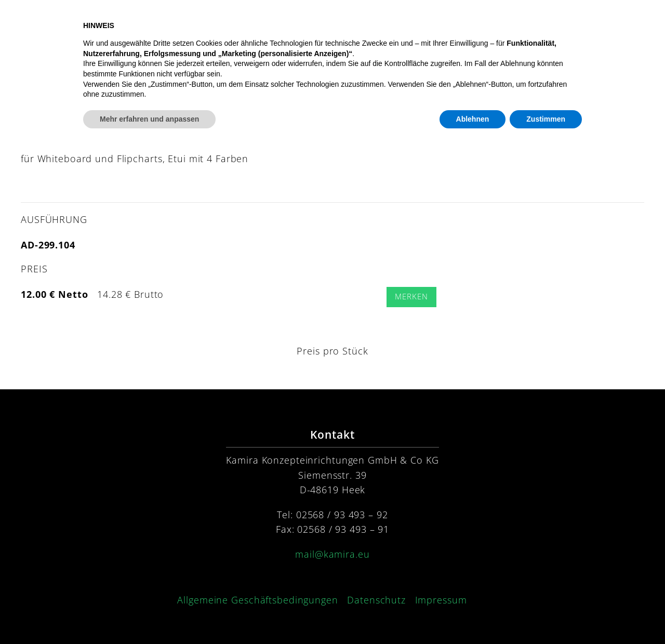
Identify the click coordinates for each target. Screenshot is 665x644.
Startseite (307, 29)
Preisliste (622, 29)
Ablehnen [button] (473, 615)
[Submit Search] (478, 91)
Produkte (370, 29)
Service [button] (495, 29)
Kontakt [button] (558, 29)
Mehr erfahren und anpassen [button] (149, 615)
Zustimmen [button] (546, 615)
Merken (411, 297)
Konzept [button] (433, 29)
